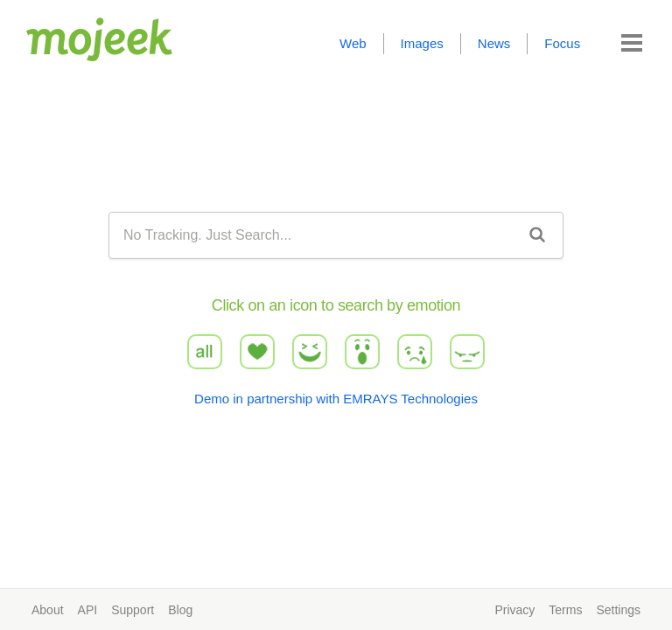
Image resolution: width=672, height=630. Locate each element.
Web (353, 43)
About (48, 610)
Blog (180, 610)
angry (468, 352)
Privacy (514, 610)
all (204, 352)
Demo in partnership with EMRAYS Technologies (336, 399)
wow (363, 352)
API (88, 610)
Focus (562, 43)
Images (422, 43)
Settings (618, 610)
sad (415, 352)
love (257, 352)
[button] (632, 43)
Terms (565, 610)
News (494, 43)
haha (310, 352)
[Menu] (632, 43)
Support (133, 610)
